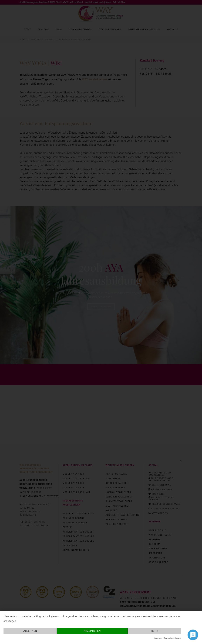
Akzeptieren (92, 631)
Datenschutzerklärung (173, 638)
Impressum (159, 638)
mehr (154, 631)
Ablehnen (30, 631)
